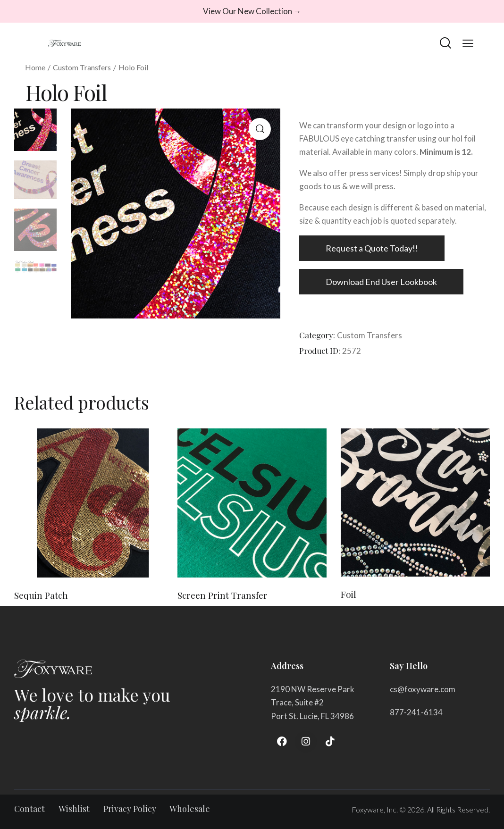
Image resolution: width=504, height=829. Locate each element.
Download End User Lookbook (381, 282)
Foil (349, 594)
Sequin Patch (41, 595)
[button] (260, 129)
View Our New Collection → (252, 11)
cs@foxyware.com (423, 689)
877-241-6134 (416, 712)
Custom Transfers (82, 67)
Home (35, 67)
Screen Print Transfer (223, 595)
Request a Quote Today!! (372, 248)
